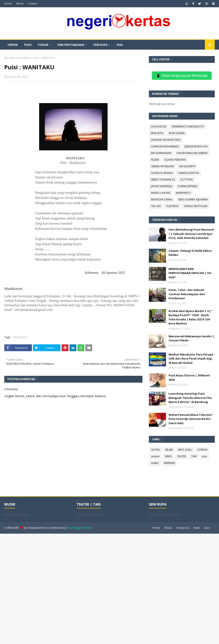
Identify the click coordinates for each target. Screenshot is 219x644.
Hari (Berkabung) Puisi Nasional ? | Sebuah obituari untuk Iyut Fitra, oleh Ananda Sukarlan (191, 234)
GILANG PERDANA (175, 160)
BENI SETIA (157, 133)
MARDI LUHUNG (161, 193)
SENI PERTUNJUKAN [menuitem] (71, 45)
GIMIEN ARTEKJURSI (162, 166)
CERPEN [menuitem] (13, 45)
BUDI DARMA (177, 133)
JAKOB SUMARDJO (162, 186)
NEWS (168, 456)
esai (204, 456)
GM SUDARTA (187, 166)
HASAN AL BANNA (162, 173)
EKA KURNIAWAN (161, 153)
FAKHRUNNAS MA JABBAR (192, 153)
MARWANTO (183, 193)
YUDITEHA (172, 206)
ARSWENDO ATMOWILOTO (188, 127)
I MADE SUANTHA (189, 173)
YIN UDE (156, 206)
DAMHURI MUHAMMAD (165, 146)
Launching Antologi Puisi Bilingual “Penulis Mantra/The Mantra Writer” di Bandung (190, 398)
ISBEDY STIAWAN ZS (163, 180)
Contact (33, 4)
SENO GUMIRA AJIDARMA (193, 199)
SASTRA (155, 450)
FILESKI (155, 160)
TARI (194, 456)
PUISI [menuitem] (28, 45)
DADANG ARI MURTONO (166, 140)
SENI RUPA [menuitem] (100, 45)
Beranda (10, 58)
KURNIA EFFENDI (188, 186)
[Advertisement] (109, 588)
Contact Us (183, 528)
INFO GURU (185, 450)
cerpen (155, 456)
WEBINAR (169, 463)
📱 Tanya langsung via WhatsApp (182, 76)
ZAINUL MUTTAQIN (196, 206)
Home (8, 4)
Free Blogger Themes (80, 528)
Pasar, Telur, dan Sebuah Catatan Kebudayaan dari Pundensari (187, 294)
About (20, 4)
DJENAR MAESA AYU (196, 146)
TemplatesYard (37, 528)
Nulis (197, 528)
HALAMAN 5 (24, 58)
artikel (155, 463)
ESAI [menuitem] (120, 45)
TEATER (181, 456)
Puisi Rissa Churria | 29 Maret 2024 (189, 378)
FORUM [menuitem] (43, 45)
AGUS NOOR (159, 127)
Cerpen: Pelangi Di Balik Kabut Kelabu (190, 253)
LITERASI (202, 450)
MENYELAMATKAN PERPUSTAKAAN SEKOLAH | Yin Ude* (190, 273)
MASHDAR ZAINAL (162, 199)
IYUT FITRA (186, 180)
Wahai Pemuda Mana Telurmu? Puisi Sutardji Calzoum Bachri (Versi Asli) (191, 419)
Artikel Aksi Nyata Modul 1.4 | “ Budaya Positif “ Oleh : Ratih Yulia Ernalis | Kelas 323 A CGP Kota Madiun (191, 317)
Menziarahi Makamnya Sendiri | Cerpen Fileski (191, 338)
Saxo (207, 528)
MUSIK (169, 450)
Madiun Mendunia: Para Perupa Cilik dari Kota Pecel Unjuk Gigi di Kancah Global (191, 359)
